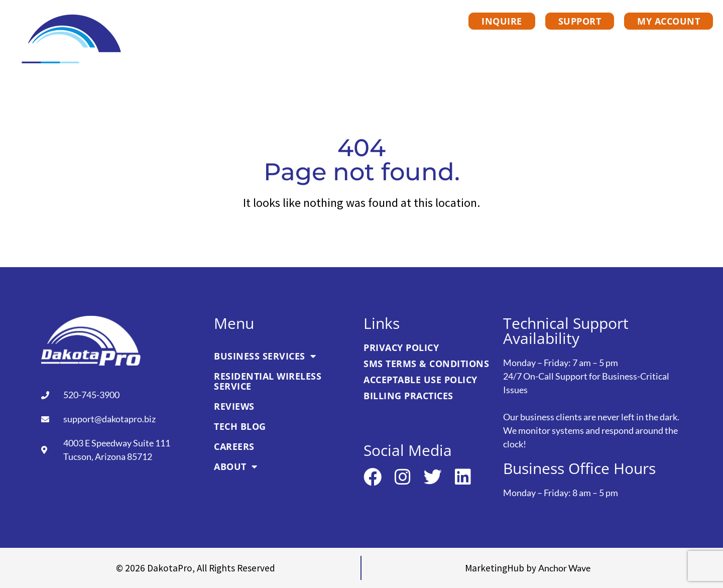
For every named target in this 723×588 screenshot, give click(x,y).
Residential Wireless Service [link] (370, 44)
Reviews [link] (484, 44)
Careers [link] (617, 44)
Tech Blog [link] (550, 44)
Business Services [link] (225, 44)
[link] (72, 40)
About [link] (678, 44)
